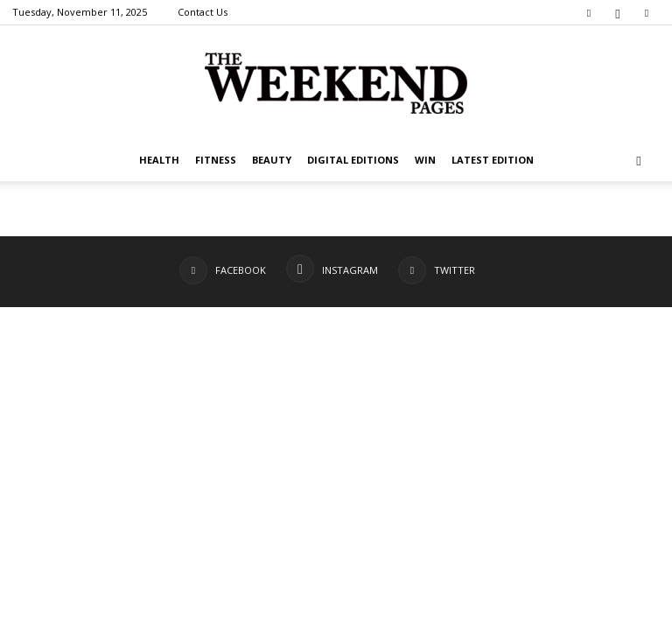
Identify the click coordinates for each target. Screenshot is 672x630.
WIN (425, 160)
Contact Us (203, 12)
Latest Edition (493, 160)
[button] (639, 161)
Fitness (216, 160)
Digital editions (353, 160)
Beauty (272, 160)
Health (159, 160)
